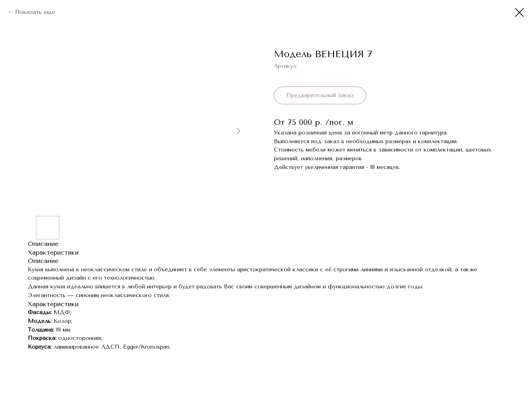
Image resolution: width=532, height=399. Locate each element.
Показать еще (35, 12)
